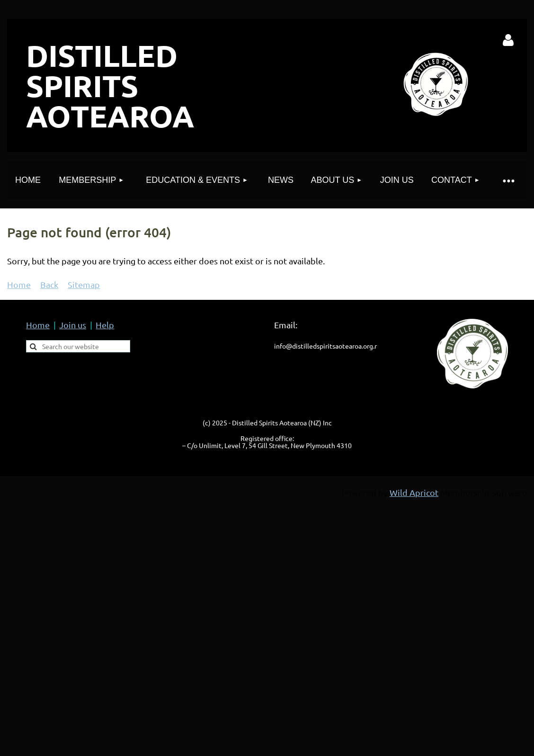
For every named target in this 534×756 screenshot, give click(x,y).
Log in (508, 40)
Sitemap (84, 284)
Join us (73, 325)
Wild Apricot (414, 492)
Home (19, 284)
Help (105, 325)
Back (49, 284)
